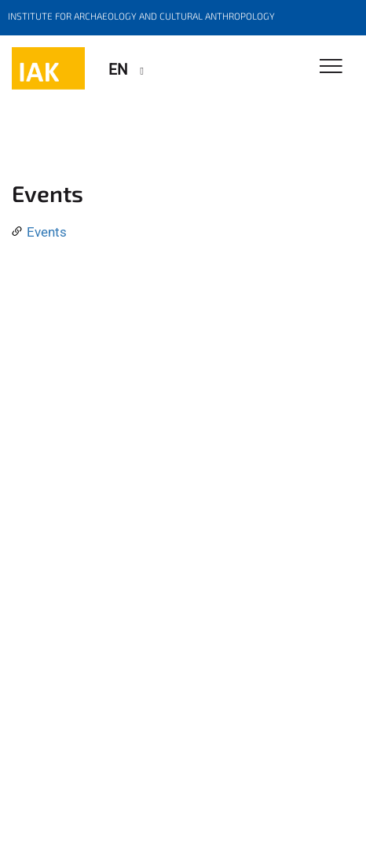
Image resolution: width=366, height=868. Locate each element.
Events (47, 232)
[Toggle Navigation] (331, 67)
